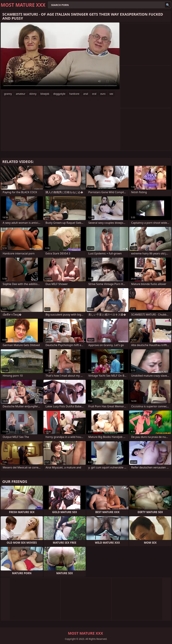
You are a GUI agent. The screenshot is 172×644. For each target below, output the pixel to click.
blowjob (45, 94)
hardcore (74, 94)
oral (94, 94)
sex (111, 94)
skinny (33, 94)
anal (86, 94)
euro (103, 94)
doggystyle (59, 94)
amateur (20, 94)
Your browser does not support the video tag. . (60, 56)
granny (8, 94)
